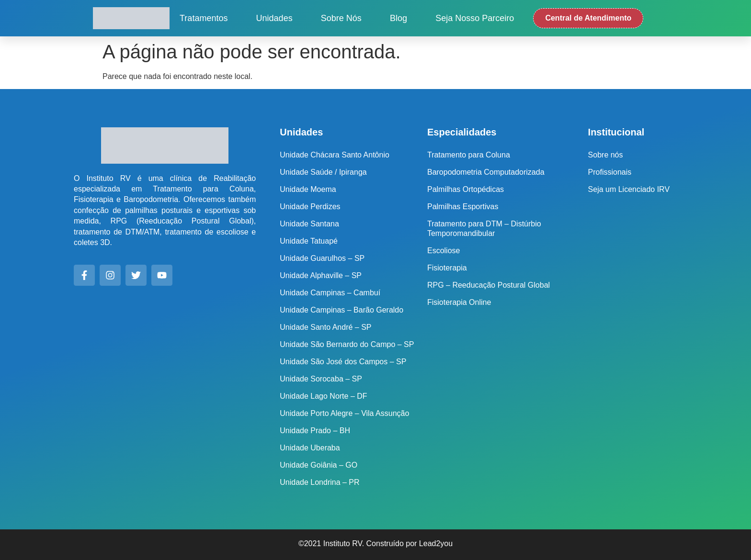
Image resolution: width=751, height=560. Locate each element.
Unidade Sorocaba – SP (321, 379)
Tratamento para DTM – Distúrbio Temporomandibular (484, 229)
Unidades (274, 18)
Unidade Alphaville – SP (321, 275)
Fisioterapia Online (459, 302)
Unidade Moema (308, 189)
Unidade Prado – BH (315, 431)
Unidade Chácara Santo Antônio (335, 155)
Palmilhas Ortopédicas (466, 189)
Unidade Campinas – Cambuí (330, 293)
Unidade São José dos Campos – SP (343, 362)
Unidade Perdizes (310, 207)
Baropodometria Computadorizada (486, 172)
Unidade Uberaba (310, 448)
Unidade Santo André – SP (325, 327)
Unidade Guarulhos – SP (322, 258)
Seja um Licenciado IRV (629, 189)
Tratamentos (204, 18)
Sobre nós (341, 18)
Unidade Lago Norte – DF (323, 396)
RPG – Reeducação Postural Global (489, 285)
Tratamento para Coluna (469, 155)
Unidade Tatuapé (309, 241)
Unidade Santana (309, 224)
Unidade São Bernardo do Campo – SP (347, 344)
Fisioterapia (447, 268)
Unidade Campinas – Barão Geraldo (341, 310)
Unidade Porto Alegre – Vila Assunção (344, 413)
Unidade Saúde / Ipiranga (323, 172)
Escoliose (444, 251)
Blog (398, 18)
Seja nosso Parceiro (475, 18)
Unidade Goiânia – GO (319, 465)
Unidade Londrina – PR (319, 482)
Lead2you (436, 543)
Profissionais (610, 172)
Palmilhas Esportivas (463, 207)
